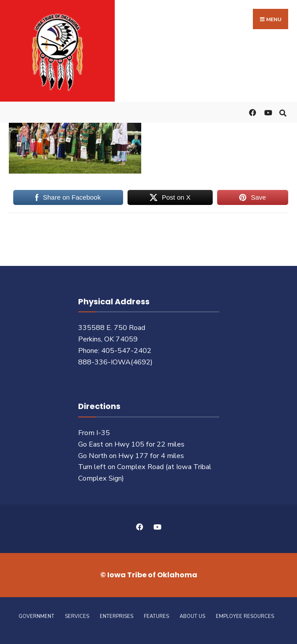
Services (77, 616)
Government (36, 616)
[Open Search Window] (283, 112)
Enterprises (117, 616)
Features (156, 616)
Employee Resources (245, 616)
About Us (192, 616)
